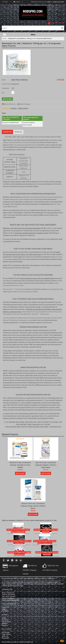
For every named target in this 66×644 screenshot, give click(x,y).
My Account (6, 632)
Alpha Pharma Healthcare (20, 80)
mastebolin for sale (22, 520)
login (49, 2)
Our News (5, 620)
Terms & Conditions (8, 598)
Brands (4, 618)
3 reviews (13, 108)
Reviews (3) (18, 132)
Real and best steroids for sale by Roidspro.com (18, 642)
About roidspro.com (8, 593)
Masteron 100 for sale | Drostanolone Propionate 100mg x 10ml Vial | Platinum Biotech (33, 506)
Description (7, 132)
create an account (58, 2)
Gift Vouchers (6, 622)
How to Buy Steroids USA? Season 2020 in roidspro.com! (45, 542)
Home (5, 39)
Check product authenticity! (11, 600)
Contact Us (5, 607)
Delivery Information (8, 595)
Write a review (23, 108)
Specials (5, 625)
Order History (6, 634)
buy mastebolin (11, 520)
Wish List (5, 636)
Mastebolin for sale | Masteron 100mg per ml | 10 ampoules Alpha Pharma (30, 39)
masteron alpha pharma (37, 520)
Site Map (5, 611)
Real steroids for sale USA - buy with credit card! (46, 531)
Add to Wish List (9, 104)
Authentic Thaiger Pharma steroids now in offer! (47, 553)
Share (4, 113)
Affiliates (5, 624)
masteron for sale (51, 520)
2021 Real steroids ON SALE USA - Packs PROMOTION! (18, 531)
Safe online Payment (9, 596)
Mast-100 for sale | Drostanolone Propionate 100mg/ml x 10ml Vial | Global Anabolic (46, 465)
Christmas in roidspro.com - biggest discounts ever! (19, 553)
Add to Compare (24, 104)
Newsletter (5, 638)
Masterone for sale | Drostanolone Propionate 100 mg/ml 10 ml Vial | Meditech (20, 465)
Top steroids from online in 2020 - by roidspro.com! (19, 542)
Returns (4, 609)
